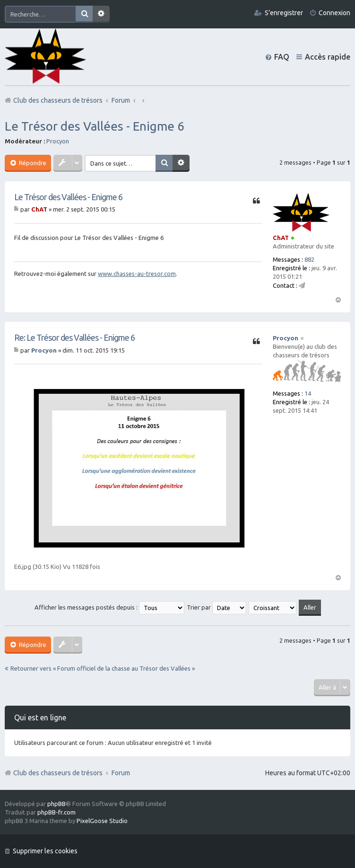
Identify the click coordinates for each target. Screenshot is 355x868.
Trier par (216, 607)
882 (309, 259)
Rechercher (84, 14)
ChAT (281, 238)
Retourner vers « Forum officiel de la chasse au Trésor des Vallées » (103, 668)
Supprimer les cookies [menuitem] (45, 851)
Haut (338, 299)
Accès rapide (328, 57)
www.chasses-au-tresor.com (137, 274)
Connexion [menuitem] (334, 13)
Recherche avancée (101, 14)
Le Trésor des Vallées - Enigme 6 (95, 126)
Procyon (58, 141)
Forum (121, 773)
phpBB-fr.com (56, 812)
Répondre (32, 163)
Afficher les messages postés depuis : (109, 607)
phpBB (56, 804)
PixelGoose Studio (102, 821)
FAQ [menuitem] (282, 57)
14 (308, 393)
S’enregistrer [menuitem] (284, 13)
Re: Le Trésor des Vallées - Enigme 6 (74, 337)
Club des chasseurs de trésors (58, 773)
